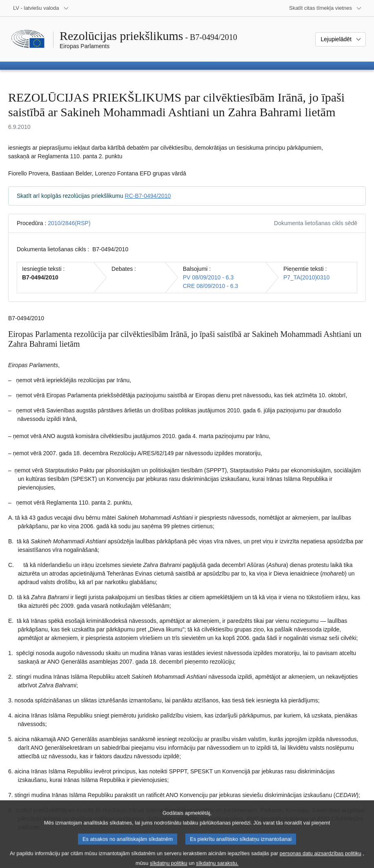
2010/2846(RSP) (69, 223)
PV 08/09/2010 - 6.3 (208, 277)
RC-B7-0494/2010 (148, 196)
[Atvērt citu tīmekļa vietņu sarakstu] (325, 8)
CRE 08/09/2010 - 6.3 (210, 286)
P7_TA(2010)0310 (306, 277)
